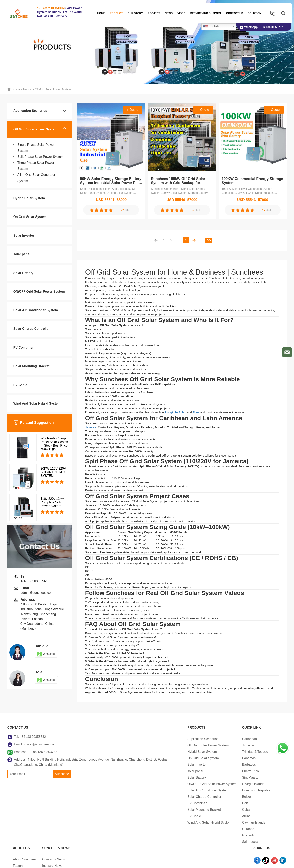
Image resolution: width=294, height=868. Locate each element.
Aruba (154, 816)
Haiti (153, 803)
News (167, 13)
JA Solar (180, 412)
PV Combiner (23, 347)
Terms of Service (165, 861)
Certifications (193, 752)
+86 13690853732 (272, 27)
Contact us (233, 13)
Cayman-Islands (162, 822)
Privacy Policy (136, 861)
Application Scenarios (30, 111)
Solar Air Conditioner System (36, 310)
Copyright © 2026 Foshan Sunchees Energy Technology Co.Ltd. (53, 861)
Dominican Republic (164, 790)
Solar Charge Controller (32, 329)
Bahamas (157, 758)
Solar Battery (23, 273)
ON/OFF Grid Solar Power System (39, 292)
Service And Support (205, 13)
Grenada (156, 835)
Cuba (154, 810)
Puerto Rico (158, 771)
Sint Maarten (159, 777)
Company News (224, 739)
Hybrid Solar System (29, 198)
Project (152, 13)
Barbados (157, 765)
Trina (196, 412)
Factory (189, 745)
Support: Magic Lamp (200, 861)
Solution (253, 13)
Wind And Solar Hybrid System (37, 404)
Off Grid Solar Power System (53, 89)
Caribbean (157, 739)
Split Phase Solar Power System (41, 157)
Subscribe (62, 779)
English (209, 27)
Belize (154, 797)
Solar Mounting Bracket (32, 366)
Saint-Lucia (158, 842)
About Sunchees (196, 739)
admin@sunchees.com (37, 593)
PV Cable (20, 385)
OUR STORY (134, 13)
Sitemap (112, 861)
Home (100, 13)
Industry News (223, 745)
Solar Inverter (24, 235)
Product (115, 13)
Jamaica (91, 427)
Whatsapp (46, 654)
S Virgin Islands (161, 784)
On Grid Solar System (30, 217)
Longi (169, 412)
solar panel (22, 254)
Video (180, 13)
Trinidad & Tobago (163, 752)
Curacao (156, 829)
